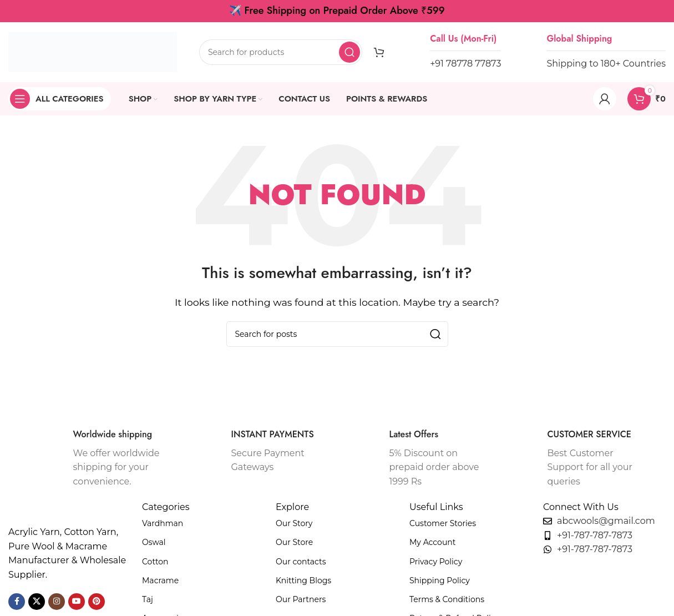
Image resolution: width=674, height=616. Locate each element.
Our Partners (301, 599)
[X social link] (37, 602)
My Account (432, 542)
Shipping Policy (440, 580)
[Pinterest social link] (97, 602)
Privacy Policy (436, 562)
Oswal (154, 542)
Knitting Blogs (303, 580)
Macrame (160, 580)
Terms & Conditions (447, 599)
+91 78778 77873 (465, 64)
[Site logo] (93, 51)
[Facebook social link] (17, 602)
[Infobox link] (100, 459)
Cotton (155, 562)
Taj (148, 599)
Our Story (294, 523)
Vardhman (163, 523)
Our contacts (301, 562)
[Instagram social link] (57, 602)
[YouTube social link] (77, 602)
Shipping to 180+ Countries (606, 64)
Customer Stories (443, 523)
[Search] (281, 52)
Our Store (294, 542)
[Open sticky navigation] (60, 99)
